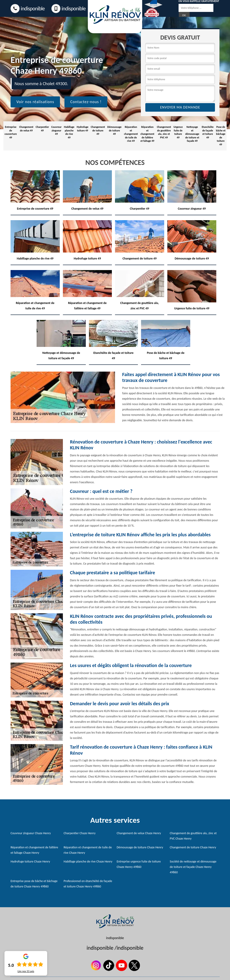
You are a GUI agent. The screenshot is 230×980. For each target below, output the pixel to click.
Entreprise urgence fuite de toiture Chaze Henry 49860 (139, 864)
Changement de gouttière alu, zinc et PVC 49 (164, 132)
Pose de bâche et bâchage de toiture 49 (221, 136)
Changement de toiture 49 (98, 130)
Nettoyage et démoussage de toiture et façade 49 (192, 134)
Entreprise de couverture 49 (11, 132)
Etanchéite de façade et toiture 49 (208, 132)
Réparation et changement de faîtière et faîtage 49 (147, 134)
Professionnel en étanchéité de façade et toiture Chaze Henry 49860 (88, 884)
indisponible (28, 9)
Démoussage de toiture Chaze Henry (140, 847)
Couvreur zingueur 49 (56, 130)
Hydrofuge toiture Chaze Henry (30, 861)
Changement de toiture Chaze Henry (193, 847)
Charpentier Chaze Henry (80, 833)
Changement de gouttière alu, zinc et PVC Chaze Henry (193, 836)
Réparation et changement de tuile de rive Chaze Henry (88, 850)
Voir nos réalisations (35, 102)
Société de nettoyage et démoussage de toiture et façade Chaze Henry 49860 (193, 867)
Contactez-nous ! (86, 102)
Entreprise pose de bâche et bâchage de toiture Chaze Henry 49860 (34, 884)
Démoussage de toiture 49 (114, 130)
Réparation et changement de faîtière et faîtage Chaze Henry (34, 850)
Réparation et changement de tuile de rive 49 (131, 134)
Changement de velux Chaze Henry (139, 833)
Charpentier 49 (42, 129)
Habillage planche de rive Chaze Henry (88, 861)
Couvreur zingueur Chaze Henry (31, 833)
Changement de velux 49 (26, 129)
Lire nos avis (26, 971)
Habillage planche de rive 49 (69, 132)
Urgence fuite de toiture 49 (178, 132)
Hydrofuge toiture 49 (83, 129)
